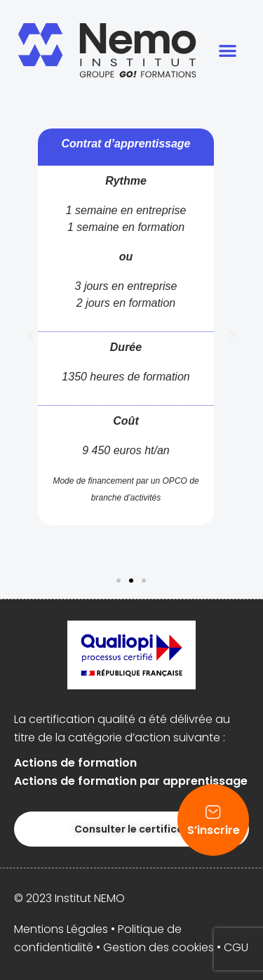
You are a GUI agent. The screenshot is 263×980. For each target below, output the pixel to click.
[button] (228, 50)
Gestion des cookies (159, 947)
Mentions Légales (61, 929)
